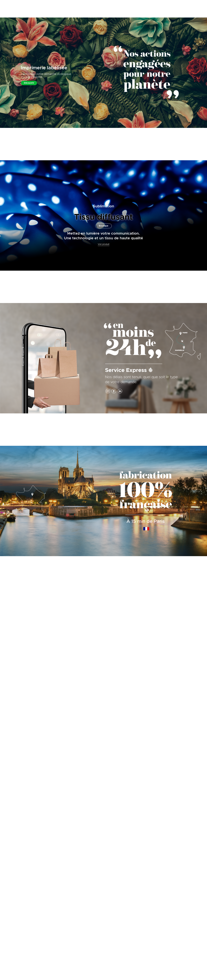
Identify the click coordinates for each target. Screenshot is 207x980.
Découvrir (29, 83)
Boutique (103, 226)
